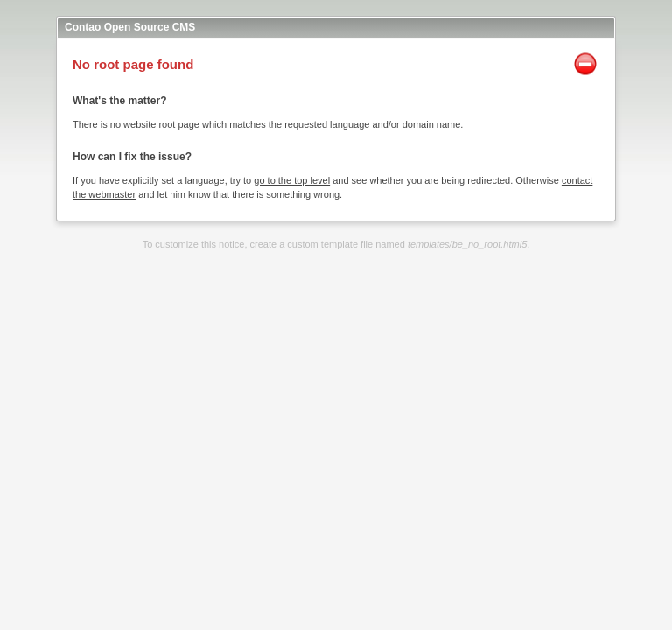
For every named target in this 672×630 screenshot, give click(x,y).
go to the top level (292, 180)
